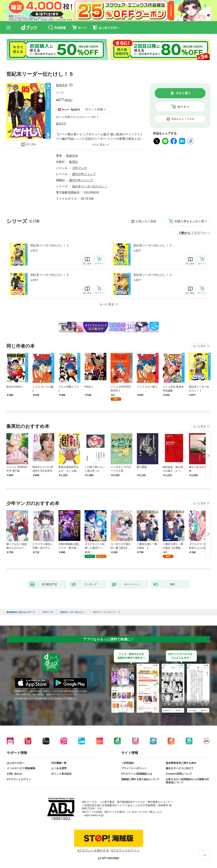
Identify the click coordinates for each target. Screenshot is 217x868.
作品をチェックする (183, 119)
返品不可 (61, 124)
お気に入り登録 (146, 221)
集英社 (74, 162)
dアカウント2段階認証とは (137, 774)
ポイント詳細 (94, 109)
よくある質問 (59, 768)
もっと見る (199, 346)
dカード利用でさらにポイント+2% (76, 117)
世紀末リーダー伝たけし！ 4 (152, 275)
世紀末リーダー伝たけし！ (90, 186)
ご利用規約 (128, 763)
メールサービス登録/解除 (21, 768)
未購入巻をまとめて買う (191, 221)
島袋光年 (62, 85)
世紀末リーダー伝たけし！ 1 (49, 245)
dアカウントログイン (19, 779)
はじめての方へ (16, 763)
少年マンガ (79, 168)
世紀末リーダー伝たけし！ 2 (152, 245)
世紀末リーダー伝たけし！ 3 (49, 275)
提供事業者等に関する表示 (181, 763)
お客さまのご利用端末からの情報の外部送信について (187, 781)
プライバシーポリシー (134, 768)
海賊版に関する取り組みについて (140, 779)
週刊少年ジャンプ (84, 174)
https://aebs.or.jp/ (94, 815)
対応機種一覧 (59, 763)
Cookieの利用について (179, 774)
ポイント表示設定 (61, 774)
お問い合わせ (14, 774)
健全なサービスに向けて (180, 768)
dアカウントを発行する (93, 850)
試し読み (31, 144)
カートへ (183, 107)
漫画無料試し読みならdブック (21, 612)
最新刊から (202, 233)
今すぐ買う (183, 93)
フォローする (71, 85)
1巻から (185, 233)
